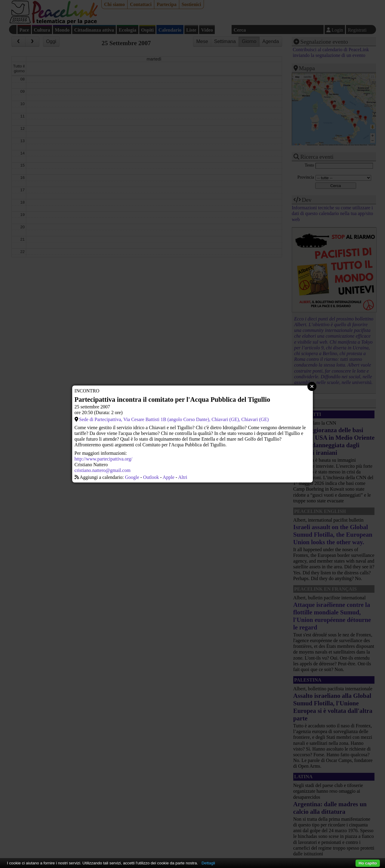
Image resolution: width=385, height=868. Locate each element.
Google (132, 477)
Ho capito (368, 863)
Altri (183, 477)
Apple (169, 477)
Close (312, 386)
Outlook (151, 477)
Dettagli (208, 863)
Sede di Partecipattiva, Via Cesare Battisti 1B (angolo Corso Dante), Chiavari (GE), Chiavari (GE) (174, 419)
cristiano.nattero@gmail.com (103, 470)
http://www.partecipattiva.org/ (103, 459)
